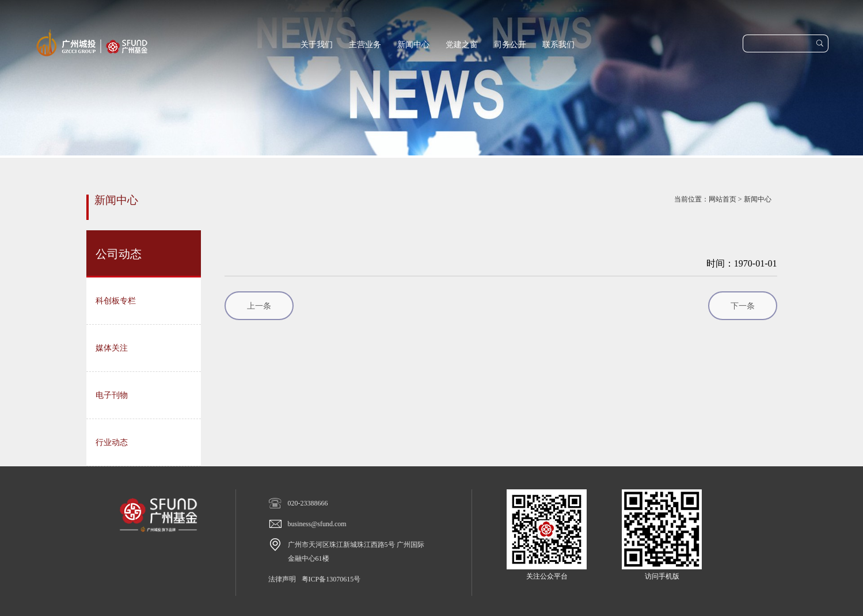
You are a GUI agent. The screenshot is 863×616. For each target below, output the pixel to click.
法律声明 (282, 579)
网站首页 (723, 199)
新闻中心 (413, 45)
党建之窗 (462, 45)
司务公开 (510, 45)
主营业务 (365, 45)
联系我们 (558, 45)
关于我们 (317, 45)
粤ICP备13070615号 (331, 579)
